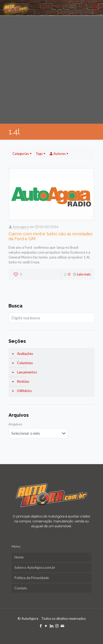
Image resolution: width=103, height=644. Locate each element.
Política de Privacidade (32, 578)
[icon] (62, 626)
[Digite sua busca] (51, 318)
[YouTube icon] (46, 626)
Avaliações (25, 354)
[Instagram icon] (57, 626)
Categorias (22, 154)
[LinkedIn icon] (51, 626)
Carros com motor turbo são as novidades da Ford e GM (51, 236)
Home (19, 557)
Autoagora (21, 227)
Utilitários (24, 391)
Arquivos (15, 424)
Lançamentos (27, 372)
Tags (41, 154)
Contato (21, 588)
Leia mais (84, 274)
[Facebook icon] (41, 626)
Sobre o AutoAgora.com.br (35, 567)
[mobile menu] (96, 8)
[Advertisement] (51, 70)
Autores (59, 154)
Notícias (23, 381)
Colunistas (25, 363)
